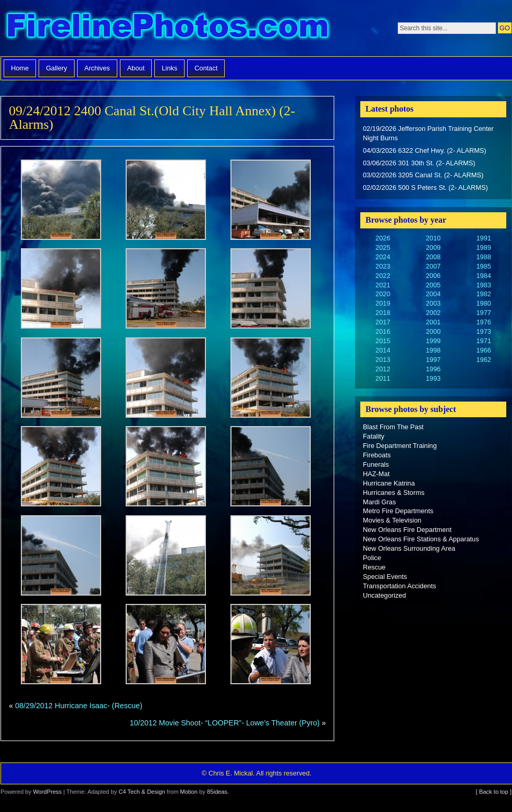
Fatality (374, 436)
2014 (383, 350)
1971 (483, 341)
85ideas (217, 792)
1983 (483, 285)
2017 (383, 322)
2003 (433, 303)
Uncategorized (385, 595)
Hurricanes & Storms (394, 493)
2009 (433, 247)
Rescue (374, 567)
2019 (383, 303)
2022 (383, 276)
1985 (483, 266)
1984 (483, 276)
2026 (383, 238)
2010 (433, 238)
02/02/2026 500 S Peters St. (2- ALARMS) (425, 187)
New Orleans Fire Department (407, 530)
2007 (433, 266)
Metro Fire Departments (398, 511)
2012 (383, 369)
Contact (206, 68)
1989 (483, 247)
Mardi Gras (379, 502)
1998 (433, 350)
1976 (483, 322)
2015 (383, 341)
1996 (433, 369)
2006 (433, 276)
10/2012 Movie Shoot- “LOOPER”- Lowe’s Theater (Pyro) (225, 723)
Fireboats (377, 455)
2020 (383, 294)
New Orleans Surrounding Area (409, 548)
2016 (383, 331)
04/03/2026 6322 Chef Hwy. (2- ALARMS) (425, 150)
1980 (483, 303)
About (136, 68)
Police (372, 558)
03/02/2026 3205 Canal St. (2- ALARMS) (423, 175)
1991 (483, 238)
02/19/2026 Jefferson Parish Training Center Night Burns (428, 133)
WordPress (47, 792)
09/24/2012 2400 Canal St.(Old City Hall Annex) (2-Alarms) (152, 118)
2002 (433, 313)
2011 (383, 378)
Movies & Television (392, 520)
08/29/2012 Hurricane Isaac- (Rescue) (79, 706)
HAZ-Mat (376, 474)
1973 (483, 331)
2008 (433, 257)
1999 (433, 341)
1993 (433, 378)
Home (20, 68)
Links (169, 68)
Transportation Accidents (399, 586)
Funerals (376, 464)
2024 (383, 257)
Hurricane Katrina (389, 483)
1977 (483, 313)
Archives (97, 68)
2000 (433, 331)
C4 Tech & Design (142, 792)
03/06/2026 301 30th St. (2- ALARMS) (419, 163)
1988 (483, 257)
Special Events (385, 577)
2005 (433, 285)
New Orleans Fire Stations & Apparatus (421, 539)
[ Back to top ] (494, 792)
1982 (483, 294)
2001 (433, 322)
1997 (433, 360)
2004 (433, 294)
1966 (483, 350)
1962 (483, 360)
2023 (383, 266)
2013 (383, 360)
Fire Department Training (400, 446)
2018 (383, 313)
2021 (383, 285)
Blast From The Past (393, 427)
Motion (189, 792)
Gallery (57, 68)
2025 (383, 247)
